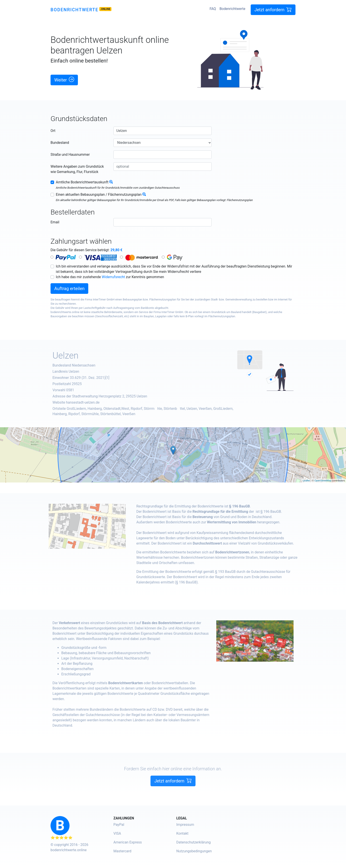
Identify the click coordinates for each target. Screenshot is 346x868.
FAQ (213, 9)
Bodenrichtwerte (74, 10)
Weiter (64, 80)
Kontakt (182, 833)
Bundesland (60, 143)
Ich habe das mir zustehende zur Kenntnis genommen (110, 277)
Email (55, 222)
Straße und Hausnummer (70, 155)
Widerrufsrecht (113, 277)
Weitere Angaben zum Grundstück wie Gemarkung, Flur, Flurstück (77, 169)
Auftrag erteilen (69, 289)
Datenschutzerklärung (194, 842)
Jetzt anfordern (273, 10)
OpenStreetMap (323, 481)
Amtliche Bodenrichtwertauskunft (82, 182)
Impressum (185, 825)
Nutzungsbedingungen (194, 851)
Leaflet (306, 481)
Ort (53, 131)
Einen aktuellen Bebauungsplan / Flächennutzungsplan (99, 195)
